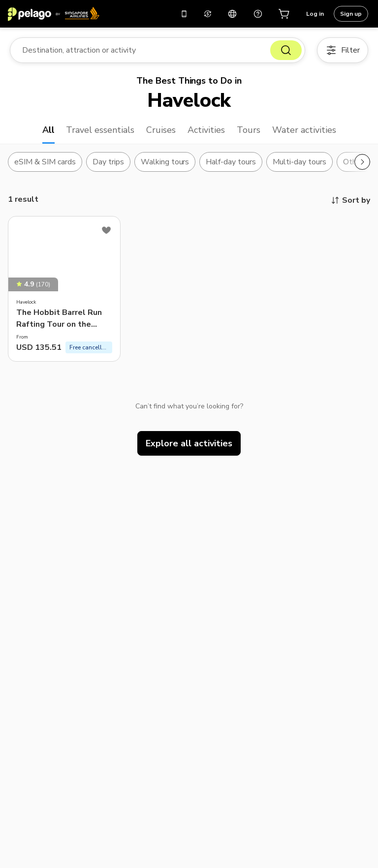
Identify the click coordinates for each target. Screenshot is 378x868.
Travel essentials (100, 130)
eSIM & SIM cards (45, 162)
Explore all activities (189, 443)
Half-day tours (231, 162)
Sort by (350, 200)
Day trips (108, 162)
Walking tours (165, 162)
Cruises (161, 130)
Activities (206, 130)
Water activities (304, 130)
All (48, 130)
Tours (249, 130)
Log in (315, 14)
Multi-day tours (299, 162)
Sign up (351, 14)
